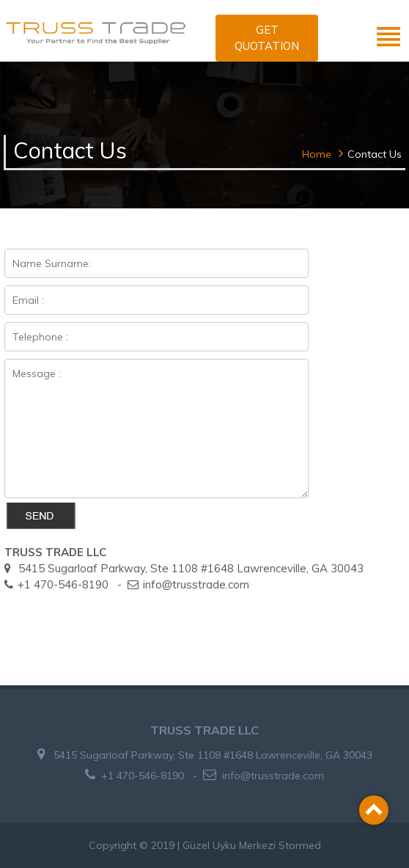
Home (317, 154)
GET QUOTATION (267, 38)
